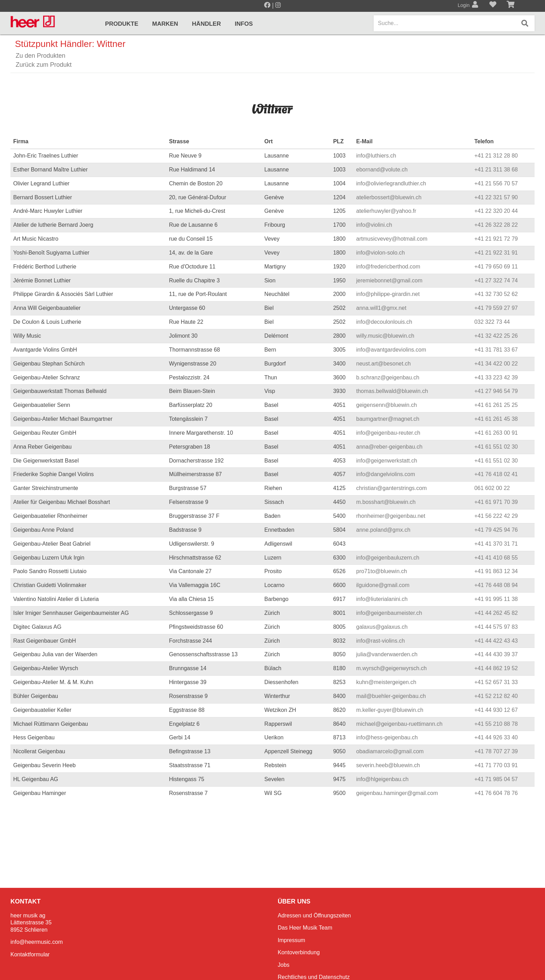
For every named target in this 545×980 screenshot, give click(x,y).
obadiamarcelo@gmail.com (390, 751)
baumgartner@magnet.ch (388, 419)
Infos (244, 24)
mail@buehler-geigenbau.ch (391, 696)
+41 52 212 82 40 (496, 696)
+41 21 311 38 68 (496, 170)
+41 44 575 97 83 (496, 627)
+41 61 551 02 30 (496, 447)
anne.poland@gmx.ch (383, 530)
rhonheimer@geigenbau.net (391, 516)
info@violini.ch (374, 225)
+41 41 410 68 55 (496, 558)
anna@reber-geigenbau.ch (389, 447)
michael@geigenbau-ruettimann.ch (399, 724)
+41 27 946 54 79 (496, 391)
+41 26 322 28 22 (496, 225)
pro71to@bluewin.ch (382, 571)
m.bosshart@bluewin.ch (386, 502)
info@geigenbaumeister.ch (389, 613)
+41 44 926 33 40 (496, 737)
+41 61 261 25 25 (496, 405)
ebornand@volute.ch (382, 170)
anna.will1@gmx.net (381, 308)
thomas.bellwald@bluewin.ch (392, 391)
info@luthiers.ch (376, 156)
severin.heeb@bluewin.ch (388, 765)
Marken (165, 24)
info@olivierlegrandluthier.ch (391, 183)
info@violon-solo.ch (381, 253)
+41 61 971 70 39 (496, 502)
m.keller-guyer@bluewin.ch (390, 710)
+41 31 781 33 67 (496, 350)
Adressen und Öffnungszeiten (314, 915)
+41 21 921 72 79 (496, 239)
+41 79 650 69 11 (496, 267)
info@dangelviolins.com (386, 474)
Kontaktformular (30, 954)
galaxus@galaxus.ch (382, 627)
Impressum (291, 940)
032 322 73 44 (492, 322)
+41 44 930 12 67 (496, 710)
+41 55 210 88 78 (496, 724)
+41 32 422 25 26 (496, 336)
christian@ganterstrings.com (392, 488)
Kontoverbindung (299, 952)
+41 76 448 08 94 (496, 585)
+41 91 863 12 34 (496, 571)
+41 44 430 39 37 (496, 654)
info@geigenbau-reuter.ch (388, 433)
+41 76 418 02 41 (496, 474)
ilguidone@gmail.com (383, 585)
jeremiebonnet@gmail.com (389, 280)
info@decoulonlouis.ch (384, 322)
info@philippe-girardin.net (388, 294)
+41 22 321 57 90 (496, 197)
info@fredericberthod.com (388, 267)
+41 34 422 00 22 (496, 364)
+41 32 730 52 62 (496, 294)
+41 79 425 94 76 (496, 530)
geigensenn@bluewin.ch (387, 405)
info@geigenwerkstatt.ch (387, 461)
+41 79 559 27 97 (496, 308)
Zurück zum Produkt (44, 65)
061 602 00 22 (492, 488)
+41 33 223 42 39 (496, 377)
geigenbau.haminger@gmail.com (397, 793)
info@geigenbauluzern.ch (388, 558)
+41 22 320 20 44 (496, 211)
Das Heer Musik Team (305, 928)
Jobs (284, 965)
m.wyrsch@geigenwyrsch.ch (392, 668)
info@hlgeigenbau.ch (383, 779)
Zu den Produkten (40, 56)
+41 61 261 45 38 (496, 419)
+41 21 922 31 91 (496, 253)
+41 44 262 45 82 (496, 613)
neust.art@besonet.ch (384, 364)
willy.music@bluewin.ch (385, 336)
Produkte (121, 24)
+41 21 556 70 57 (496, 183)
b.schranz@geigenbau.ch (388, 377)
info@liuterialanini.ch (382, 599)
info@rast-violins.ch (381, 641)
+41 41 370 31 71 (496, 544)
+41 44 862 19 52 (496, 668)
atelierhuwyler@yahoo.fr (386, 211)
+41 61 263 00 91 (496, 433)
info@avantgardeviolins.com (391, 350)
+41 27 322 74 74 (496, 280)
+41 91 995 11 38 (496, 599)
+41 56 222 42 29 (496, 516)
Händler (206, 24)
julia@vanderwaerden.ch (387, 654)
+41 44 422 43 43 (496, 641)
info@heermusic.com (37, 942)
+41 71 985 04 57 (496, 779)
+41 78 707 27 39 (496, 751)
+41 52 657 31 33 (496, 682)
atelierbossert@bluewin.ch (389, 197)
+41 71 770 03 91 (496, 765)
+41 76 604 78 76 (496, 793)
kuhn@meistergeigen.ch (386, 682)
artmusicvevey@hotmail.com (392, 239)
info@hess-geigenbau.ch (387, 737)
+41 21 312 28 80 (496, 156)
